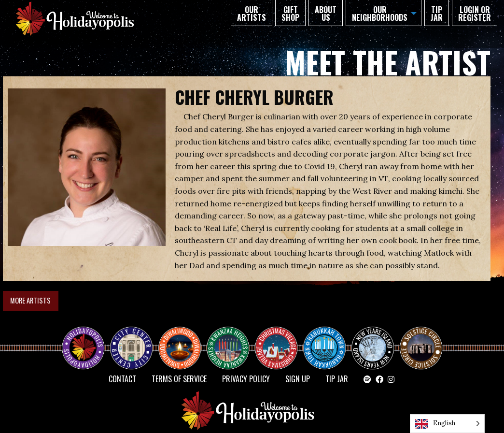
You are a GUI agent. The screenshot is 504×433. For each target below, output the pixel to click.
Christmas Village (280, 339)
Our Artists (252, 14)
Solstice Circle (421, 339)
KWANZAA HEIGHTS (232, 339)
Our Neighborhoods (380, 14)
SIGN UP (298, 379)
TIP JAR (437, 14)
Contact (122, 379)
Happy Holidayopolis (87, 339)
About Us (326, 14)
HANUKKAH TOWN (328, 339)
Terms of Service (179, 379)
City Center (130, 339)
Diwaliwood (183, 335)
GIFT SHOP (290, 14)
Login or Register (475, 14)
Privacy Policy (246, 379)
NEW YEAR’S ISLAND (373, 343)
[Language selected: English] (447, 424)
